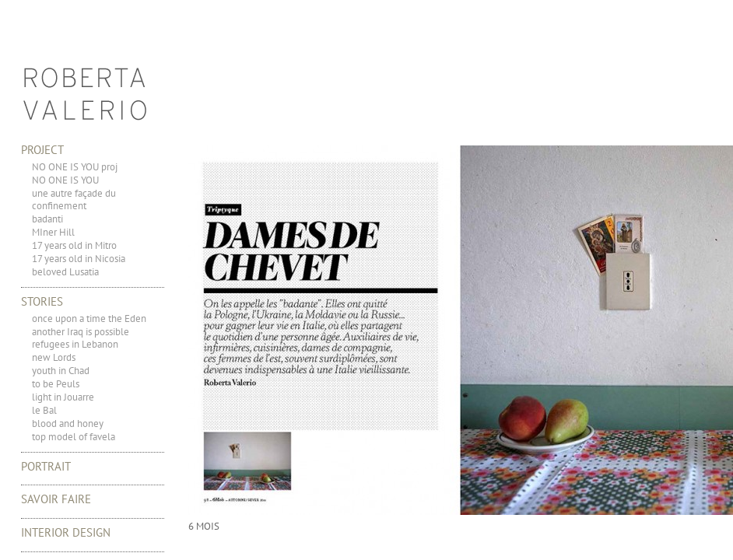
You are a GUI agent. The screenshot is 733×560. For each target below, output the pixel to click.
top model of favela (74, 437)
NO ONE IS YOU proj (75, 167)
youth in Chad (61, 371)
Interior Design (66, 532)
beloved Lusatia (65, 272)
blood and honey (68, 423)
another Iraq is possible (81, 332)
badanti (47, 219)
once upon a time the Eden (89, 318)
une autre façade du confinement (74, 200)
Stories (42, 301)
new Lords (54, 357)
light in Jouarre (63, 397)
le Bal (44, 410)
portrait (46, 466)
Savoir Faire (56, 499)
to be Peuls (56, 384)
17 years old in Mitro (74, 245)
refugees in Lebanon (75, 344)
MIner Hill (53, 232)
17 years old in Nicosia (79, 259)
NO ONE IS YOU (65, 180)
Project (42, 150)
